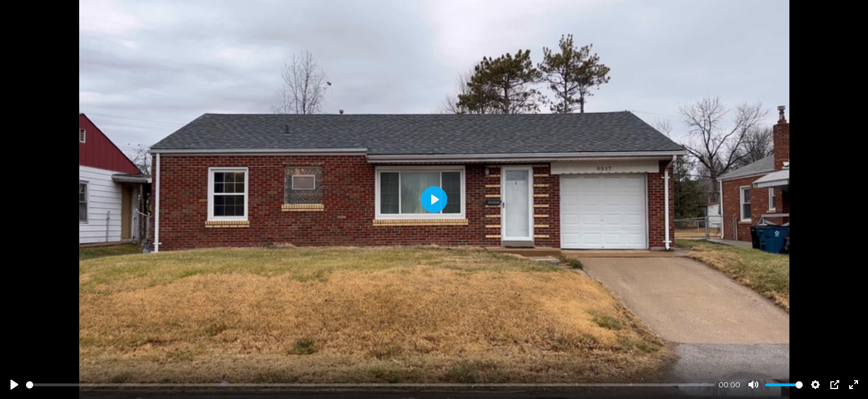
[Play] (14, 385)
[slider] (370, 385)
